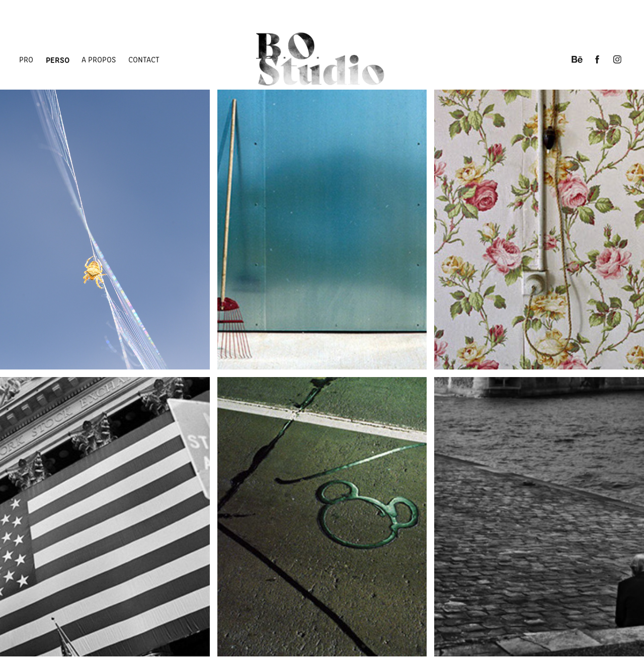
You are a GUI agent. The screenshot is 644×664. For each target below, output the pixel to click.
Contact (144, 59)
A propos (99, 59)
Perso (58, 59)
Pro (26, 59)
